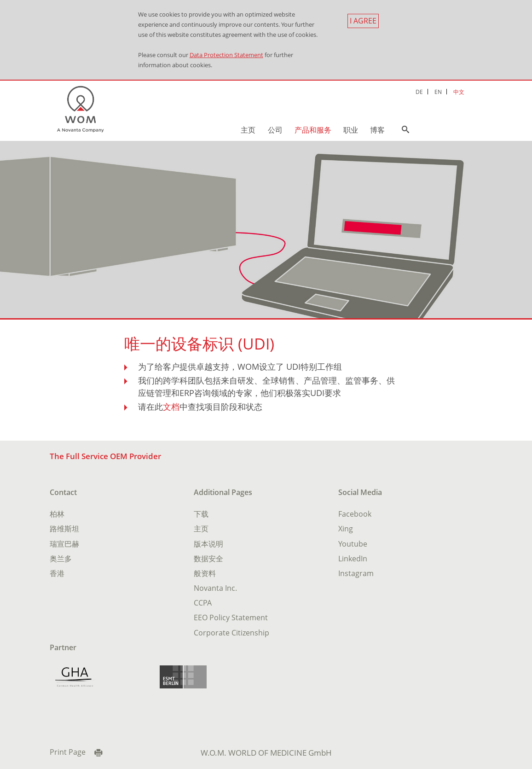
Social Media (360, 492)
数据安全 (208, 559)
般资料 (205, 573)
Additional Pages (223, 492)
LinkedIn (353, 559)
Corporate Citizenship (231, 633)
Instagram (356, 573)
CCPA (203, 603)
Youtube (353, 544)
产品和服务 (313, 130)
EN (438, 92)
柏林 (57, 514)
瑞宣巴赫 (64, 544)
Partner (63, 647)
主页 (248, 130)
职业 (351, 130)
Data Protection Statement (226, 55)
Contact (63, 492)
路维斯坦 (64, 529)
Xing (346, 529)
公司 (275, 130)
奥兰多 (61, 559)
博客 (377, 130)
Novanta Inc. (215, 588)
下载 (201, 514)
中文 (459, 92)
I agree (363, 21)
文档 (171, 407)
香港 (57, 573)
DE (419, 92)
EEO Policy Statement (231, 618)
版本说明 (208, 544)
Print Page (68, 752)
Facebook (355, 514)
